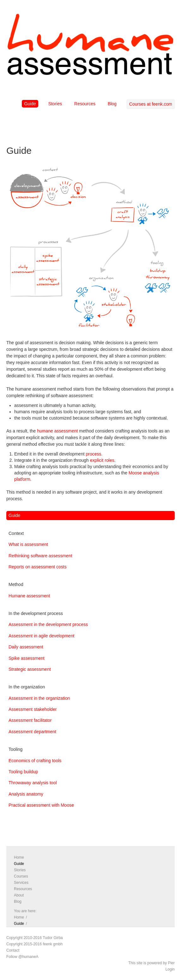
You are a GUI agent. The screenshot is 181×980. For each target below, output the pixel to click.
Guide (30, 104)
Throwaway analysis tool (33, 783)
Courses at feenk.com (151, 104)
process (93, 454)
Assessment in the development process (48, 624)
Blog (112, 104)
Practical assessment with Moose (41, 805)
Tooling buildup (23, 772)
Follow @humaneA (22, 957)
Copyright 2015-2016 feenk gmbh (34, 944)
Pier (171, 963)
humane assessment (57, 431)
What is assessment (28, 544)
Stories (55, 104)
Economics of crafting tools (35, 761)
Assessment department (32, 732)
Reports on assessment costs (38, 567)
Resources (85, 104)
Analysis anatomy (26, 794)
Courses (21, 876)
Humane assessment (29, 596)
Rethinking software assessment (40, 556)
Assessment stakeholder (33, 709)
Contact (13, 950)
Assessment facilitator (30, 720)
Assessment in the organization (39, 698)
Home (19, 857)
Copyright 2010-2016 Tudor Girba (35, 938)
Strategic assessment (30, 669)
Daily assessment (26, 647)
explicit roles (102, 460)
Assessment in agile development (42, 636)
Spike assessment (27, 658)
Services (21, 883)
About (19, 895)
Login (170, 969)
